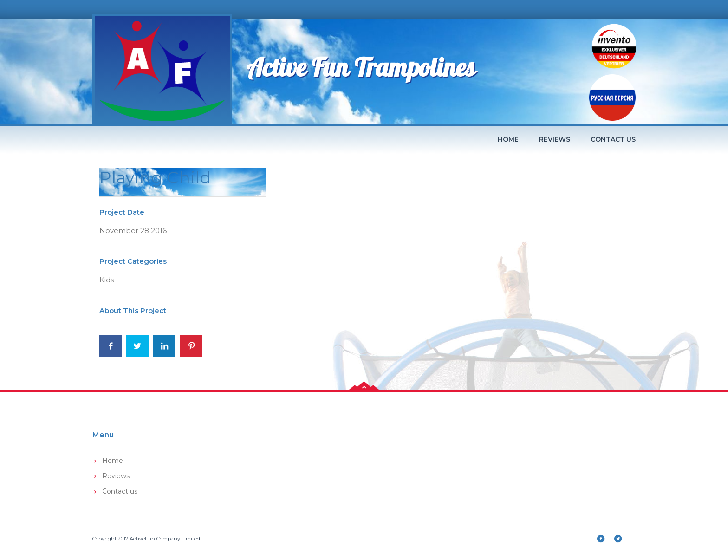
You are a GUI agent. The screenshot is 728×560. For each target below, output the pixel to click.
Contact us (613, 139)
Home (508, 139)
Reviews (555, 139)
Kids (107, 280)
